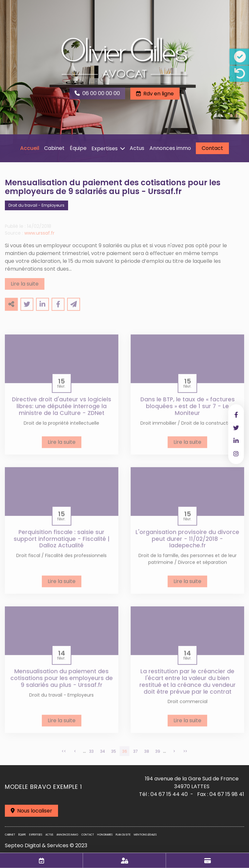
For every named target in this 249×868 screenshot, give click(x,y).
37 (136, 756)
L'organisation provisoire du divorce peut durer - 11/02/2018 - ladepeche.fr (187, 544)
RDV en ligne (41, 861)
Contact (212, 148)
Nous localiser (35, 811)
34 (103, 756)
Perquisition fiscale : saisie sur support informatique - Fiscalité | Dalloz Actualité (62, 544)
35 (114, 756)
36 (125, 756)
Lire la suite (25, 289)
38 (147, 756)
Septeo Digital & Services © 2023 (46, 845)
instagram (236, 454)
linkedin (236, 441)
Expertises (105, 148)
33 (91, 756)
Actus (137, 148)
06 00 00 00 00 (101, 93)
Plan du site (123, 835)
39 (158, 756)
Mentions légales (145, 835)
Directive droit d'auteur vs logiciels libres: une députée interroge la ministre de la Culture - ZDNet (62, 411)
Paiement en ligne (207, 861)
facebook (236, 415)
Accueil (30, 148)
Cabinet (54, 148)
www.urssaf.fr (39, 238)
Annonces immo (170, 148)
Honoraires (105, 835)
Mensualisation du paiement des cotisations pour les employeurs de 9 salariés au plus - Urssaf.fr (62, 683)
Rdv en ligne (159, 94)
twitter (236, 428)
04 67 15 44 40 (169, 794)
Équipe (78, 148)
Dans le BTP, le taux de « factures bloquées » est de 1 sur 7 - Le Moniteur (188, 411)
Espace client (124, 861)
